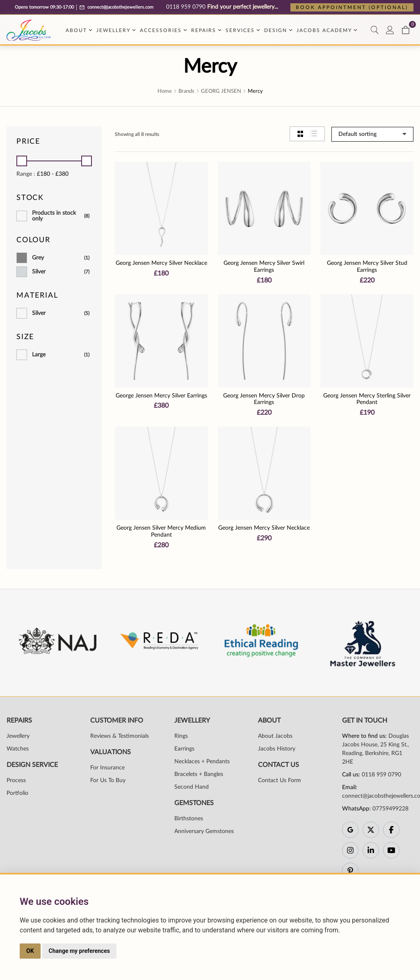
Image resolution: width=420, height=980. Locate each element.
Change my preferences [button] (79, 951)
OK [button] (30, 951)
